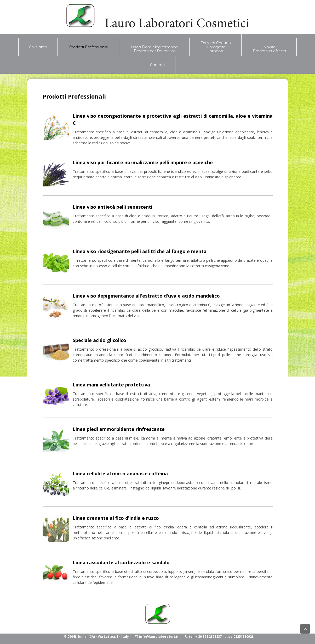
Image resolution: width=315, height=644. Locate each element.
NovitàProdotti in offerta (270, 49)
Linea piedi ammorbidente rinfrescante (119, 429)
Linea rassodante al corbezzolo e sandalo (121, 562)
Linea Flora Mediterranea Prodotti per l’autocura (155, 49)
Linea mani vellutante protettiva (111, 385)
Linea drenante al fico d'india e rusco (116, 518)
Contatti (157, 65)
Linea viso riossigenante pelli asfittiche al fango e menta (140, 251)
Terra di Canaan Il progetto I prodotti (216, 47)
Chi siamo (38, 45)
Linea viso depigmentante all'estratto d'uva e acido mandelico (146, 296)
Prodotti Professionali (89, 47)
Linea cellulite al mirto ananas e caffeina (120, 474)
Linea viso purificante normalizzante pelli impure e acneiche (143, 162)
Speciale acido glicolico (99, 340)
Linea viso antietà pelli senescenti (113, 207)
